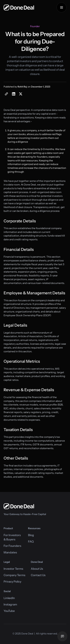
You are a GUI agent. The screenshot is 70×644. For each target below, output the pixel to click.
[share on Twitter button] (21, 94)
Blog (31, 535)
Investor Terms (13, 569)
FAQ (31, 541)
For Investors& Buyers (12, 537)
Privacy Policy (12, 581)
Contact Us (38, 575)
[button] (61, 7)
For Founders (12, 546)
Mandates (10, 552)
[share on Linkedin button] (14, 94)
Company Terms (14, 575)
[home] (19, 7)
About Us (37, 569)
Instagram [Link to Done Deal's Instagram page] (10, 604)
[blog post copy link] (6, 94)
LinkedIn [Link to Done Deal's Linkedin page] (9, 598)
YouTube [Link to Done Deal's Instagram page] (9, 611)
